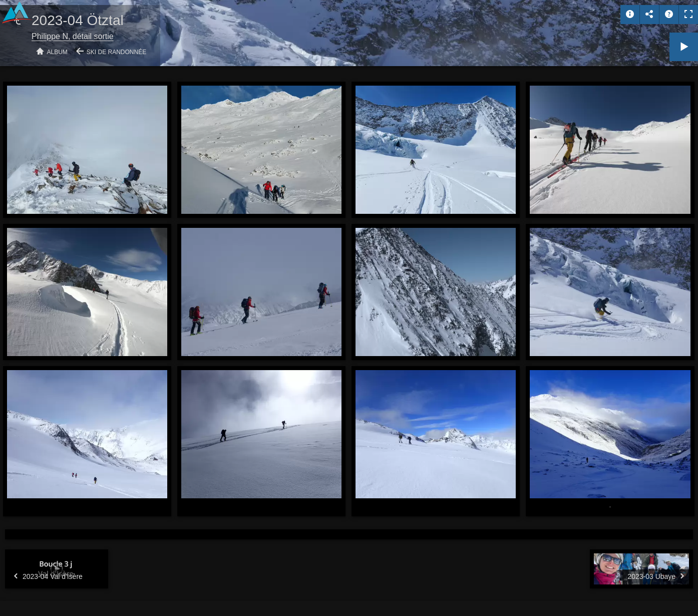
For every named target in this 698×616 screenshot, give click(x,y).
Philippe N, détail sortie (73, 36)
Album (57, 52)
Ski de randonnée (116, 52)
